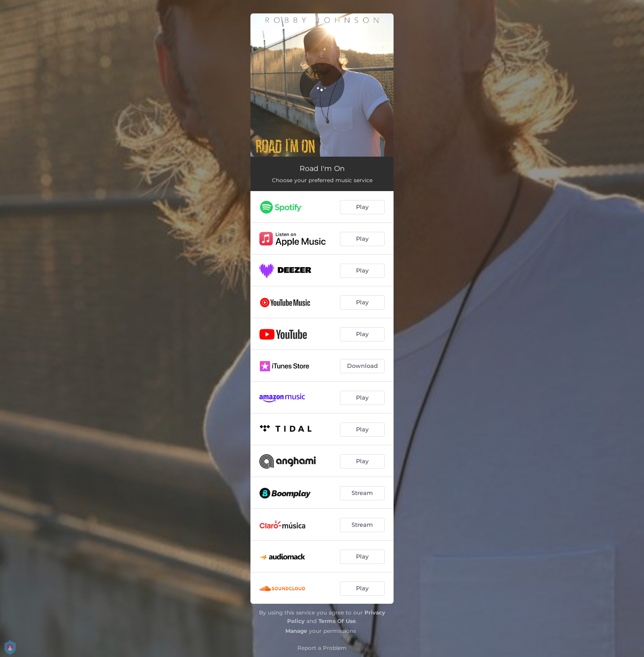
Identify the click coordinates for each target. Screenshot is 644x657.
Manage (296, 631)
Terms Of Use (337, 621)
